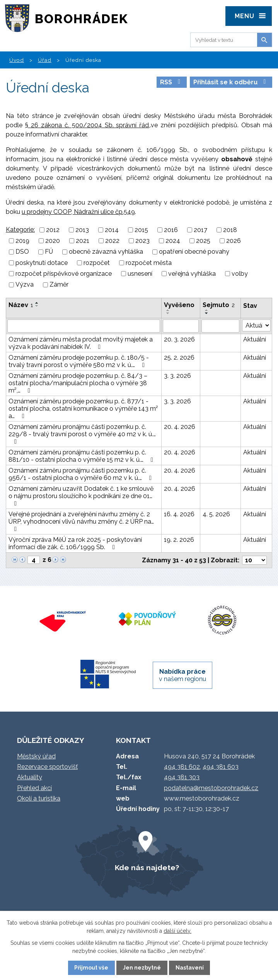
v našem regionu (182, 675)
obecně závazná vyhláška (106, 252)
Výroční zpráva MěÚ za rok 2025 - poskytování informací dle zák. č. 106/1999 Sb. (75, 543)
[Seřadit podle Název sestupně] (37, 306)
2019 (22, 241)
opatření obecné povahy (194, 252)
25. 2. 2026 (179, 358)
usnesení (140, 274)
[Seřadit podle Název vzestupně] (37, 303)
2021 (83, 241)
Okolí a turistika (39, 798)
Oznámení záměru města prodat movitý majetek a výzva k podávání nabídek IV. (81, 343)
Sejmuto (219, 305)
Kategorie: (20, 230)
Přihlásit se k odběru (231, 82)
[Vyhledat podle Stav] (256, 325)
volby (240, 274)
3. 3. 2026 (177, 376)
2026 (234, 241)
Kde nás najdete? (147, 867)
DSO (22, 252)
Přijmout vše (91, 968)
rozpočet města (149, 263)
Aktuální (255, 339)
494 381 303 (182, 777)
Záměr (59, 285)
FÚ (49, 252)
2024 (173, 241)
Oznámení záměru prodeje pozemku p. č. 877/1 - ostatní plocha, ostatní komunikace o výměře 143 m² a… (83, 409)
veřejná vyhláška (192, 274)
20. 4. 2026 (180, 427)
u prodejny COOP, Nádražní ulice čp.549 (78, 212)
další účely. (177, 931)
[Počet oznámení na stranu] (254, 560)
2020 (53, 241)
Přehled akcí (34, 788)
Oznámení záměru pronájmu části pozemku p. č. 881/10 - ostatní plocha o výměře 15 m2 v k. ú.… (82, 456)
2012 (53, 230)
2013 (82, 230)
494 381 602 (182, 767)
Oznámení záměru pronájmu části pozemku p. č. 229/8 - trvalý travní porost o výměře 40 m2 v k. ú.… (82, 434)
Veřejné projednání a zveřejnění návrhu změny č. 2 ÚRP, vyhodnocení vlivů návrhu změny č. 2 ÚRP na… (81, 521)
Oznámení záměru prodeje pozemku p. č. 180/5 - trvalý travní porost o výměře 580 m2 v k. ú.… (79, 361)
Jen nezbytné (142, 968)
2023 (142, 241)
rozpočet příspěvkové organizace (64, 274)
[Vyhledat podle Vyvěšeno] (181, 326)
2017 (200, 230)
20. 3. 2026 (179, 339)
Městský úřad (36, 756)
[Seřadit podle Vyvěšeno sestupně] (168, 313)
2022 (112, 241)
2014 (112, 230)
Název (21, 305)
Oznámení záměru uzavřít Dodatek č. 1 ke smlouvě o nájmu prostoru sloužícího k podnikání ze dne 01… (81, 496)
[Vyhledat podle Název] (84, 326)
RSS (171, 82)
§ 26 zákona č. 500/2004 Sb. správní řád (87, 125)
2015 (141, 230)
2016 (171, 230)
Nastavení (190, 968)
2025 (203, 241)
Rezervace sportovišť (47, 767)
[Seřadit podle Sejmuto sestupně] (207, 313)
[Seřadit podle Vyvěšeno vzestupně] (168, 310)
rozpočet (97, 263)
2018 (230, 230)
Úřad (45, 60)
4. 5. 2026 (216, 514)
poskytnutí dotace (42, 263)
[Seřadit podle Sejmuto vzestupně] (207, 310)
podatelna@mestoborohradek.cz (211, 788)
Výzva (25, 285)
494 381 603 (221, 767)
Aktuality (30, 777)
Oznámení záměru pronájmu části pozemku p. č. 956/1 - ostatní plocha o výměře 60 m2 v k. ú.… (81, 474)
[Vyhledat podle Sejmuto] (220, 326)
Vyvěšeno (179, 305)
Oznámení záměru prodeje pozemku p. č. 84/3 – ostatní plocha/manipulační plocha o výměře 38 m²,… (78, 383)
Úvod (17, 60)
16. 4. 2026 (179, 514)
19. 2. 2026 (179, 540)
